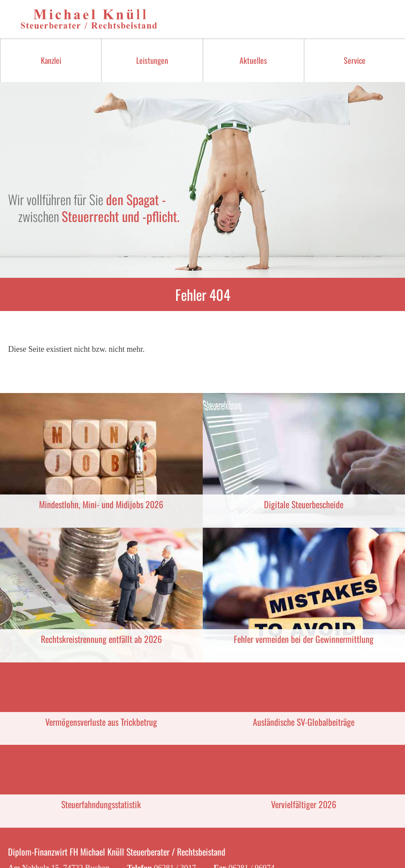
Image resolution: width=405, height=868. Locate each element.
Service (355, 60)
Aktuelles (253, 60)
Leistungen (152, 60)
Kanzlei (51, 60)
